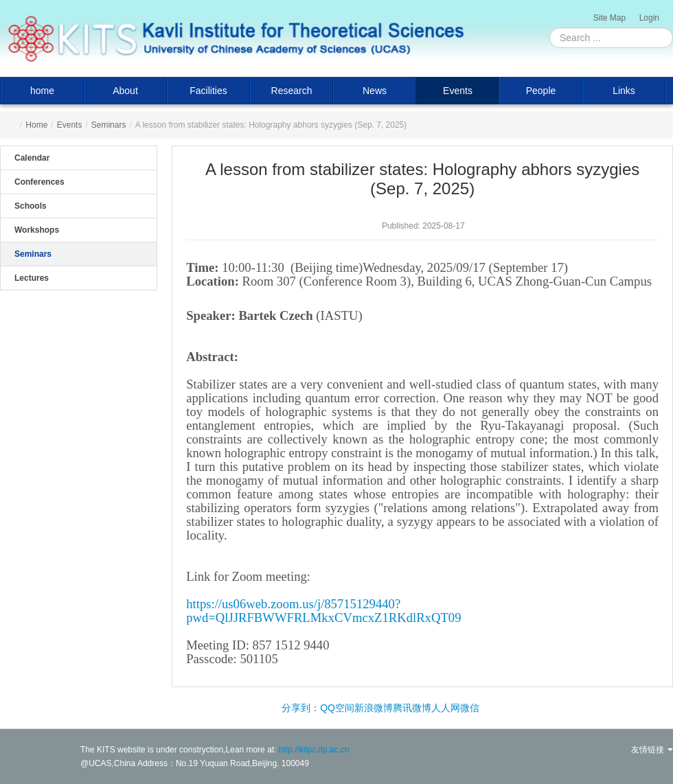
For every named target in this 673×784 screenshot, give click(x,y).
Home (36, 125)
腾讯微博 (412, 708)
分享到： (301, 708)
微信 (470, 708)
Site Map (609, 18)
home (42, 91)
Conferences (39, 182)
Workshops (37, 230)
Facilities (208, 91)
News (375, 91)
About (125, 91)
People (541, 91)
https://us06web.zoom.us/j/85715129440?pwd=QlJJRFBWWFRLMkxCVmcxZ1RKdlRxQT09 (323, 611)
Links (624, 91)
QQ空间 (337, 708)
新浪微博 (374, 708)
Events (458, 91)
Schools (31, 206)
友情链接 (652, 750)
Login (649, 18)
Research (292, 91)
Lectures (32, 278)
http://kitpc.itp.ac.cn (314, 750)
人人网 (446, 708)
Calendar (32, 158)
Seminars (109, 125)
